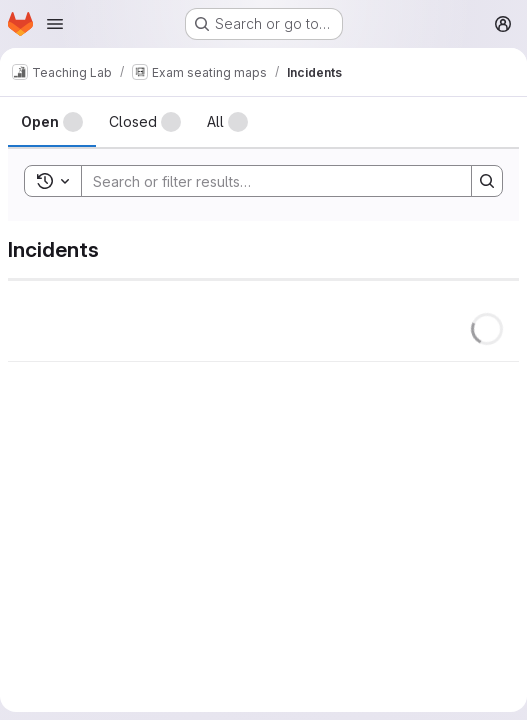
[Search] (266, 181)
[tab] (52, 122)
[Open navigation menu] (55, 24)
